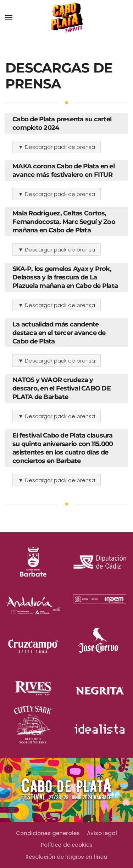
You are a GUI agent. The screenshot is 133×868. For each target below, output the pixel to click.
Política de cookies (67, 845)
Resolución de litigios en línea (66, 857)
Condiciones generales (48, 833)
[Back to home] (67, 18)
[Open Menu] (9, 18)
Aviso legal (102, 833)
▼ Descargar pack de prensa (57, 147)
